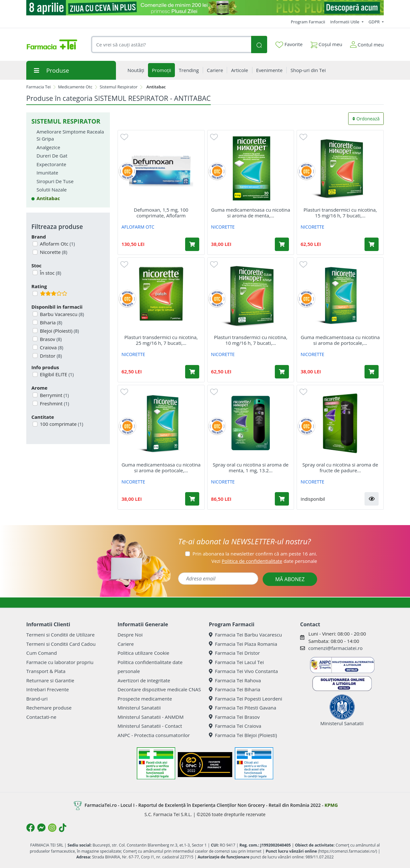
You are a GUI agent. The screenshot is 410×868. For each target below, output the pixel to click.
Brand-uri (37, 699)
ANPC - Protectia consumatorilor (154, 735)
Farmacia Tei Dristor (234, 653)
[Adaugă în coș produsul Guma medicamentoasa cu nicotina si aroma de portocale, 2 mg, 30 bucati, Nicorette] (192, 499)
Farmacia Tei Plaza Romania (243, 644)
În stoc (50, 273)
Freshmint (54, 403)
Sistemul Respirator (119, 87)
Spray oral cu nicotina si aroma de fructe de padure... (340, 467)
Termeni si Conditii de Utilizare (60, 635)
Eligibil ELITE (56, 374)
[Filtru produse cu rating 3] (35, 293)
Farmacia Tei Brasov (234, 717)
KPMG (331, 805)
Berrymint (54, 395)
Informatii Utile (345, 22)
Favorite (289, 45)
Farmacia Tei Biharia (234, 689)
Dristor (50, 356)
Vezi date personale (264, 561)
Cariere (126, 644)
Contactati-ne (41, 717)
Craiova (51, 347)
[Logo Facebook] (30, 828)
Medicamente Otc (75, 87)
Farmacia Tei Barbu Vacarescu (245, 635)
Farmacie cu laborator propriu (60, 662)
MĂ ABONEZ (290, 579)
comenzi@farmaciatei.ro (335, 648)
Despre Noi (130, 635)
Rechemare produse (49, 708)
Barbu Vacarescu (61, 314)
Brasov (50, 339)
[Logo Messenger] (41, 828)
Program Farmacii (308, 22)
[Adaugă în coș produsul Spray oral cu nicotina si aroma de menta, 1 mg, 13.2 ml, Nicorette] (282, 499)
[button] (372, 499)
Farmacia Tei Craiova (235, 726)
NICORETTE (223, 227)
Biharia (51, 322)
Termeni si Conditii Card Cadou (61, 644)
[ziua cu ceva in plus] (205, 8)
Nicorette (53, 252)
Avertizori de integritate (144, 680)
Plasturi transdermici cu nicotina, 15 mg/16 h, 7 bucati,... (340, 213)
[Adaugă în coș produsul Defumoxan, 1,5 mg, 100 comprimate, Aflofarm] (192, 244)
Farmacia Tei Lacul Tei (236, 662)
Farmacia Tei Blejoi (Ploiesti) (243, 735)
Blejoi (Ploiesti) (59, 331)
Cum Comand (42, 653)
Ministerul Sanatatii (139, 708)
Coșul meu (326, 43)
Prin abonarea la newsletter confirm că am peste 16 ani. (255, 554)
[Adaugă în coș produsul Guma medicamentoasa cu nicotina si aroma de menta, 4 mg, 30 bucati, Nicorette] (282, 244)
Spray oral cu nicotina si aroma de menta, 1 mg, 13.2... (251, 467)
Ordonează (366, 119)
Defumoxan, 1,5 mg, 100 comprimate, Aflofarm (161, 213)
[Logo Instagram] (52, 828)
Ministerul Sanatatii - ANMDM (151, 717)
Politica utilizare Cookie (143, 653)
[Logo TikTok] (63, 828)
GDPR (375, 22)
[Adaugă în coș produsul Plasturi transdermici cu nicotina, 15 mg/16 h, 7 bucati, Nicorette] (372, 244)
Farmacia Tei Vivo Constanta (243, 671)
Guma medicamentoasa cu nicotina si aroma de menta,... (251, 213)
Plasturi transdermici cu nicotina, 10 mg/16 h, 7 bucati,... (251, 340)
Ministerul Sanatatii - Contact (150, 726)
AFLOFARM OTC (138, 227)
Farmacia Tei (38, 87)
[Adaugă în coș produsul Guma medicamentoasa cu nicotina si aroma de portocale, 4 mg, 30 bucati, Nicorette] (372, 372)
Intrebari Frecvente (48, 689)
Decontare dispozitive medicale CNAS (159, 689)
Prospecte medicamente (145, 699)
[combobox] (171, 45)
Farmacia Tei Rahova (235, 680)
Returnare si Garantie (50, 680)
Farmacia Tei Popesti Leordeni (246, 699)
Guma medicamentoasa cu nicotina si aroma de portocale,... (340, 340)
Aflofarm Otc (57, 244)
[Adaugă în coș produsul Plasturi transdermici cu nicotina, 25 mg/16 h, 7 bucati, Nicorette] (192, 372)
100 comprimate (61, 424)
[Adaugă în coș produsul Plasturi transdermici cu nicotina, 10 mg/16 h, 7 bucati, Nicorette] (282, 372)
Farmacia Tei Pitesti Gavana (242, 708)
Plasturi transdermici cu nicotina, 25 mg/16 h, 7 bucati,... (161, 340)
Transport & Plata (46, 671)
